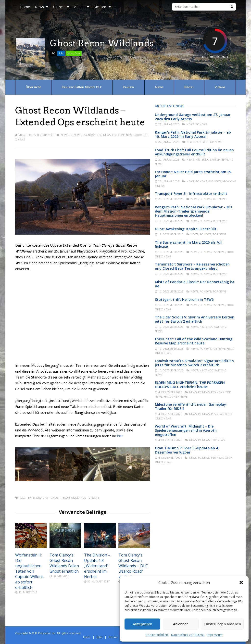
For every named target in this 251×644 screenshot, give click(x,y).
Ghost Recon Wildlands (68, 498)
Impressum (215, 635)
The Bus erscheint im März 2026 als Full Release (189, 244)
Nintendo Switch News (212, 159)
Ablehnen (181, 624)
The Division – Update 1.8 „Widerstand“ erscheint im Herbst (97, 566)
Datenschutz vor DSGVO (188, 635)
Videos (81, 7)
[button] (241, 582)
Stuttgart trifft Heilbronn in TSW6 (184, 299)
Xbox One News (123, 135)
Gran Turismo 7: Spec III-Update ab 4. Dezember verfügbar (187, 450)
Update (94, 498)
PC (53, 53)
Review (128, 87)
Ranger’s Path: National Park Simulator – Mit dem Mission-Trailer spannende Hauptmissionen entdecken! (194, 211)
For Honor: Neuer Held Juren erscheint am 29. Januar (194, 174)
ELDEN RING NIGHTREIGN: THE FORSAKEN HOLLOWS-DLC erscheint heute (190, 385)
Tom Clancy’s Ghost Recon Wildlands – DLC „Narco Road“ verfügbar (133, 566)
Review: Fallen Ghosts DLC (82, 87)
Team (86, 637)
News (42, 7)
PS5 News (215, 181)
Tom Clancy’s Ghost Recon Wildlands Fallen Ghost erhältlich (64, 563)
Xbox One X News (176, 397)
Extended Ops (38, 498)
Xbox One (74, 53)
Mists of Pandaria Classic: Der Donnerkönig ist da (195, 284)
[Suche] (232, 7)
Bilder (189, 87)
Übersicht (33, 87)
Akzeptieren (142, 624)
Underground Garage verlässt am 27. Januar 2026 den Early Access (193, 117)
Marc (22, 135)
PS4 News (89, 135)
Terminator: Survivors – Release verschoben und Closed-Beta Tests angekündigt (192, 266)
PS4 (61, 53)
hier (120, 436)
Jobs (100, 637)
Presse (113, 637)
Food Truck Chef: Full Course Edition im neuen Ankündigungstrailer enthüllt (194, 152)
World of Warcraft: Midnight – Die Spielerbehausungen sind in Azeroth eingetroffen (186, 430)
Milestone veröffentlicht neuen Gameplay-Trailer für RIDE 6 (191, 406)
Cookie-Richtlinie (157, 635)
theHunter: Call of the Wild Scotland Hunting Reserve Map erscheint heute (194, 341)
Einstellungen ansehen (222, 624)
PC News (75, 135)
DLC (23, 498)
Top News (104, 135)
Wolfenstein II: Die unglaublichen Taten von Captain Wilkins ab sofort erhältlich (29, 571)
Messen (102, 7)
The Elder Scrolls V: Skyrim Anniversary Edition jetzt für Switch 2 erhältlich (195, 319)
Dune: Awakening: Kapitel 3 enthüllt (186, 229)
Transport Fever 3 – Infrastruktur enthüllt (191, 194)
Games (61, 7)
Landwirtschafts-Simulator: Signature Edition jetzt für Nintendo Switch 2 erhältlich (194, 363)
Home (25, 7)
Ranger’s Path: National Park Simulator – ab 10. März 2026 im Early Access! (193, 134)
